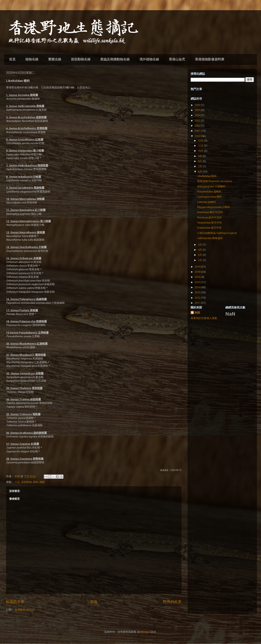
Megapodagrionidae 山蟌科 (214, 207)
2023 (198, 121)
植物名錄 (32, 59)
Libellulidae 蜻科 (207, 176)
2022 (198, 126)
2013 (198, 292)
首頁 (12, 59)
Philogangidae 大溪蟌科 (211, 186)
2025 (198, 110)
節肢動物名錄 (81, 59)
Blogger (145, 632)
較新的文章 (15, 602)
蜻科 (36, 482)
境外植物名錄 (149, 59)
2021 (198, 131)
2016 (198, 277)
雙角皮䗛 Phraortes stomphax (215, 181)
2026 (198, 105)
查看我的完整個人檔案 (204, 318)
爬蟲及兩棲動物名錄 (115, 59)
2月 (200, 260)
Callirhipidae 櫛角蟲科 (210, 238)
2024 (198, 115)
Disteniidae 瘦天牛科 (209, 228)
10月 (201, 151)
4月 (200, 250)
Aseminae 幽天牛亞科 (210, 212)
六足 (17, 482)
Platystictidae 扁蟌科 (209, 192)
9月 (200, 156)
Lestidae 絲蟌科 (207, 202)
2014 (198, 287)
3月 (200, 255)
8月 (200, 161)
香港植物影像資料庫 (210, 59)
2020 (198, 136)
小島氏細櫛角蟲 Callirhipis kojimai (217, 233)
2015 (198, 282)
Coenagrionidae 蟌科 (210, 197)
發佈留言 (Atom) (24, 610)
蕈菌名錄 (55, 59)
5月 (200, 245)
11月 (201, 146)
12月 (201, 141)
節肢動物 (27, 482)
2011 (198, 303)
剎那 (197, 313)
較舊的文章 (172, 602)
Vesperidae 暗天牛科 (210, 223)
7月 (200, 166)
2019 (198, 267)
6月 (200, 172)
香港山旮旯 (177, 59)
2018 (198, 272)
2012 (198, 298)
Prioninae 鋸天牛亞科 (210, 217)
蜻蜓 (42, 482)
